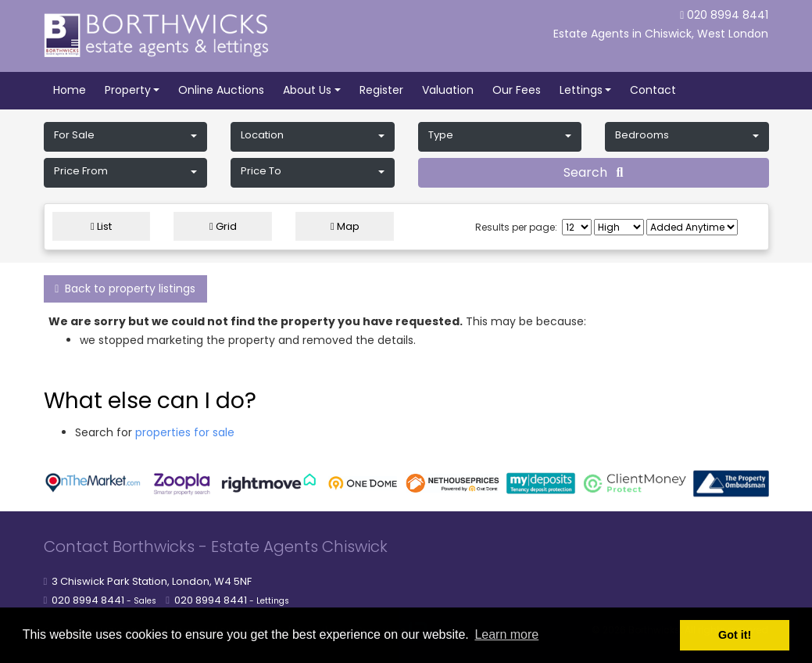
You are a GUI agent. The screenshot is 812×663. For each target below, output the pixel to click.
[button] (126, 137)
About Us (307, 90)
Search (594, 172)
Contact (653, 90)
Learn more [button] (506, 634)
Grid (223, 226)
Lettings (581, 90)
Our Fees (517, 90)
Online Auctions (221, 90)
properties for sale (185, 432)
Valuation (448, 90)
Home (70, 90)
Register (381, 90)
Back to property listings (125, 288)
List (101, 226)
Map (345, 226)
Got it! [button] (735, 635)
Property (128, 90)
